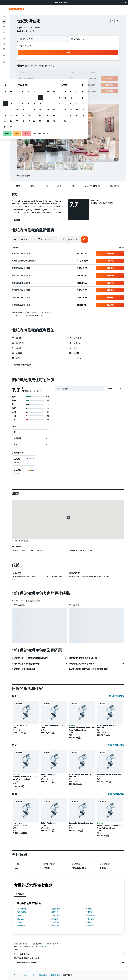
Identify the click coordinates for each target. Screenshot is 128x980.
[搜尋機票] (4, 16)
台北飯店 (89, 912)
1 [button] (60, 61)
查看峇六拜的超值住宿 (116, 745)
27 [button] (49, 84)
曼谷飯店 (21, 919)
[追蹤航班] (4, 44)
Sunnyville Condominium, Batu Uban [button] (53, 726)
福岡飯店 (21, 915)
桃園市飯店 (22, 926)
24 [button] (31, 84)
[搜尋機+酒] (4, 32)
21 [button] (54, 79)
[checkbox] (24, 461)
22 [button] (60, 79)
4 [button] (37, 67)
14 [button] (54, 73)
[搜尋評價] (82, 389)
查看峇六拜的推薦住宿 (116, 794)
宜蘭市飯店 (90, 926)
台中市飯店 (56, 915)
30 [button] (25, 90)
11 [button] (37, 73)
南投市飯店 (56, 926)
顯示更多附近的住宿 (117, 696)
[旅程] (4, 55)
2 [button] (25, 67)
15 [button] (60, 73)
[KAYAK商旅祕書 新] (4, 49)
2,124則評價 (29, 31)
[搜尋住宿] (4, 21)
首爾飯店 (89, 909)
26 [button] (43, 84)
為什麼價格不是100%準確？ (69, 963)
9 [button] (25, 73)
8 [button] (60, 67)
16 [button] (25, 79)
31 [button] (31, 90)
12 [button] (43, 73)
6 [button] (49, 67)
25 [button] (37, 84)
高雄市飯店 (90, 919)
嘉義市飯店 (56, 909)
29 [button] (60, 84)
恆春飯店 (21, 922)
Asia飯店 (33, 975)
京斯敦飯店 (22, 912)
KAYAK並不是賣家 (69, 954)
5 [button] (43, 67)
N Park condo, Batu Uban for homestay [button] (108, 726)
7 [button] (54, 67)
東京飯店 (55, 919)
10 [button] (31, 73)
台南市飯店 (56, 922)
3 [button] (31, 67)
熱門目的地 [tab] (20, 894)
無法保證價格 (43, 947)
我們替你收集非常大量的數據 (69, 958)
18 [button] (37, 79)
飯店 (26, 975)
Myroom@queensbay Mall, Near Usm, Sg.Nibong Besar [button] (82, 729)
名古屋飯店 (22, 909)
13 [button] (49, 73)
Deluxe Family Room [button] (21, 725)
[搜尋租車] (4, 27)
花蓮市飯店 (90, 922)
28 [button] (54, 84)
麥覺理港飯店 (91, 915)
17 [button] (31, 79)
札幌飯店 (55, 912)
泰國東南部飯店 (55, 975)
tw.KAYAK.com (17, 975)
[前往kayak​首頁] (16, 9)
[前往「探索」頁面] (4, 38)
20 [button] (48, 79)
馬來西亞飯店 (43, 975)
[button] (125, 3)
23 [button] (25, 84)
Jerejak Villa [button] (18, 823)
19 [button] (43, 79)
